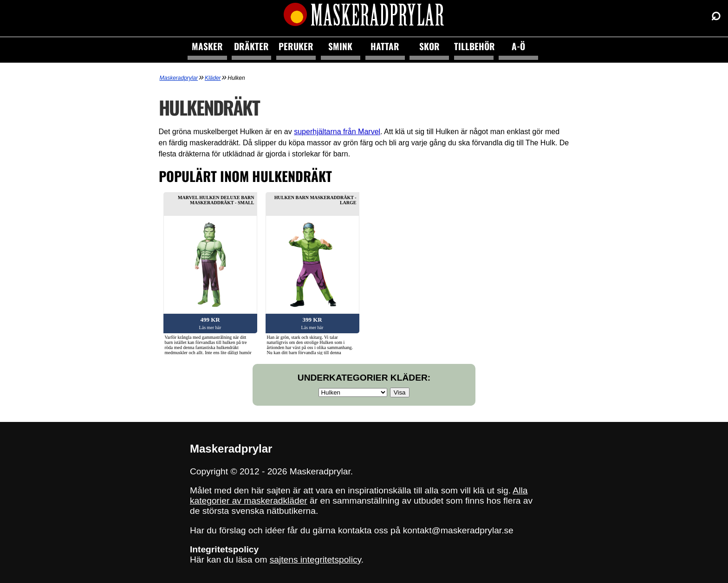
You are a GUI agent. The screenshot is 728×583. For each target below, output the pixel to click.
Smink (340, 46)
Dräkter (251, 46)
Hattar (385, 46)
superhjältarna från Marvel (337, 132)
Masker (207, 46)
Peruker (296, 46)
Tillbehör (474, 46)
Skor (429, 46)
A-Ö (518, 46)
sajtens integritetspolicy (315, 560)
